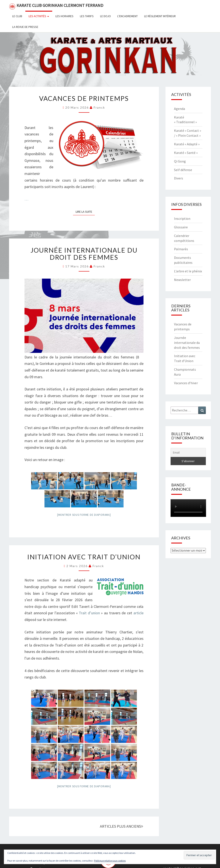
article (138, 613)
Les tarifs (87, 16)
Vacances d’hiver (186, 383)
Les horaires (64, 16)
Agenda (180, 109)
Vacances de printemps (84, 98)
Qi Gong (180, 161)
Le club (17, 16)
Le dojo (105, 16)
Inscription (182, 219)
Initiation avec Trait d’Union (84, 557)
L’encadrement (128, 16)
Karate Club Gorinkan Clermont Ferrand (56, 6)
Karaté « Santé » (186, 153)
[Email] (188, 452)
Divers (179, 178)
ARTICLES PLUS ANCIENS (121, 826)
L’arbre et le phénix (188, 271)
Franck (99, 107)
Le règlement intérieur (160, 16)
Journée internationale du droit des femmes (84, 254)
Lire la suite (85, 211)
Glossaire (181, 227)
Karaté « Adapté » (187, 144)
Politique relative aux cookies (110, 861)
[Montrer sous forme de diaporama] (84, 515)
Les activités (39, 16)
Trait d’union (89, 613)
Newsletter (182, 280)
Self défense (183, 170)
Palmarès (181, 249)
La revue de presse (25, 27)
